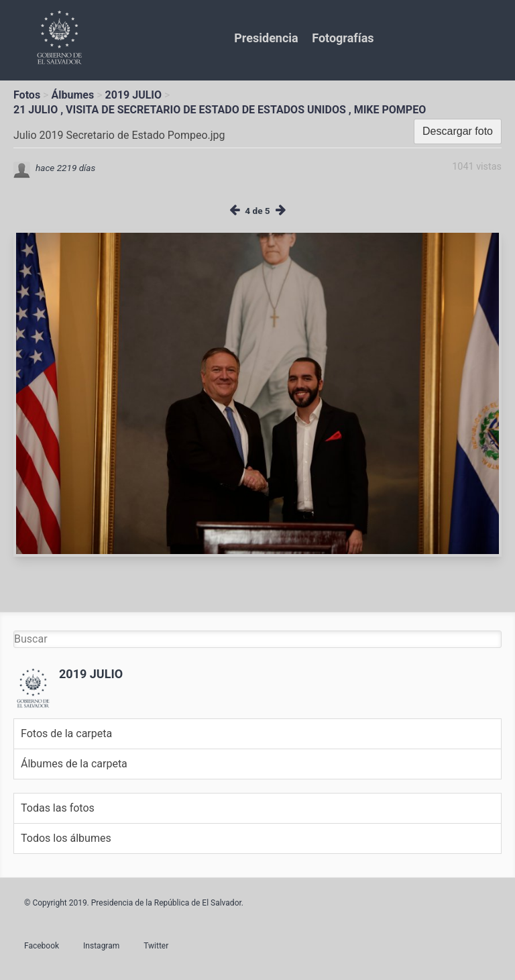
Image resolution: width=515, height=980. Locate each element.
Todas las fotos (58, 808)
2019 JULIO (134, 95)
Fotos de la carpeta (66, 733)
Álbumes (72, 95)
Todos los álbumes (66, 838)
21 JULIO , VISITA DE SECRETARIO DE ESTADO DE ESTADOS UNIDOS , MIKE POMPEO (220, 110)
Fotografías (343, 38)
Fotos (27, 95)
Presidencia (266, 38)
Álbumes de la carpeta (74, 764)
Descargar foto (458, 131)
